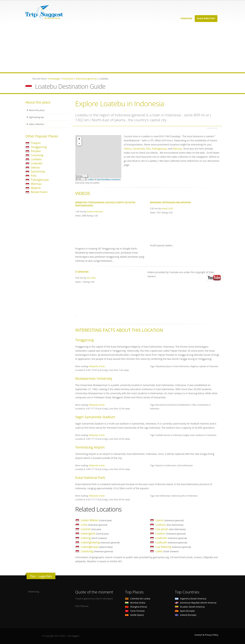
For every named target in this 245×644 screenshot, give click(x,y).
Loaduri (171, 533)
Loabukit (37, 163)
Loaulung (37, 155)
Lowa (167, 551)
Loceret (91, 529)
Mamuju (36, 184)
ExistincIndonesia (95, 211)
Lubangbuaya (97, 547)
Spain (185, 611)
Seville (134, 615)
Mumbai (135, 603)
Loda (94, 525)
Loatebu (36, 159)
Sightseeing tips (37, 117)
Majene (36, 188)
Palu (34, 175)
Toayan (36, 143)
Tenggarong (39, 147)
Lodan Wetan (96, 520)
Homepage (186, 18)
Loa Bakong (173, 547)
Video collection (37, 124)
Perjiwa (36, 151)
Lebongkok (95, 533)
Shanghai (136, 607)
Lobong (94, 538)
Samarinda (38, 171)
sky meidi (91, 278)
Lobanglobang (100, 542)
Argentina (191, 599)
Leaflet (91, 179)
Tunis (135, 611)
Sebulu (35, 167)
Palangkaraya (40, 180)
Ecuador (190, 607)
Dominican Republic (196, 603)
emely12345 (167, 208)
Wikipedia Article (97, 366)
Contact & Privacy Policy (206, 635)
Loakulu (169, 525)
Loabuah (171, 542)
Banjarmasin (39, 192)
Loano (170, 520)
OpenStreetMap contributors (109, 179)
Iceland (186, 615)
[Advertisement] (102, 49)
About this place (37, 110)
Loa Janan (171, 529)
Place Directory (206, 18)
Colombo (138, 599)
